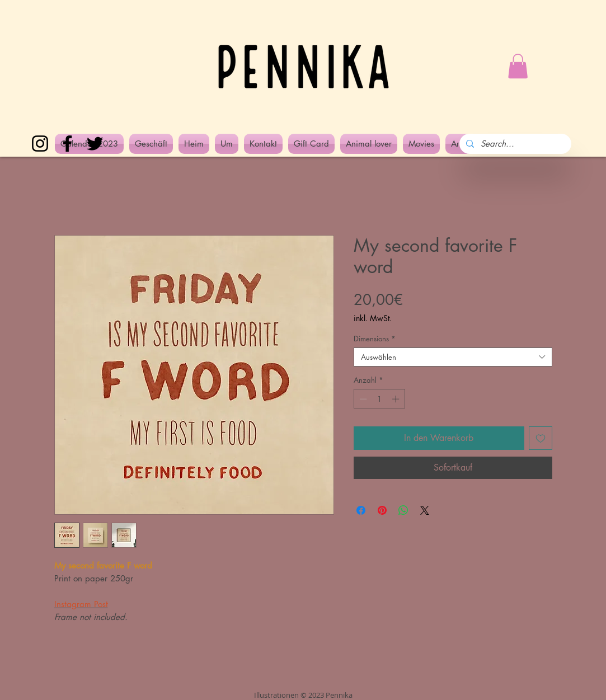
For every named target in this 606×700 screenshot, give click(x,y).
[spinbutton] (379, 399)
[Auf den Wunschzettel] (541, 438)
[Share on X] (425, 510)
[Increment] (397, 399)
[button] (518, 66)
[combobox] (453, 357)
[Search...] (514, 144)
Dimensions (375, 339)
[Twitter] (95, 144)
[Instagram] (40, 144)
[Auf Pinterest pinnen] (382, 510)
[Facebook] (67, 144)
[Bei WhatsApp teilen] (403, 510)
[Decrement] (362, 399)
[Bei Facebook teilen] (361, 510)
